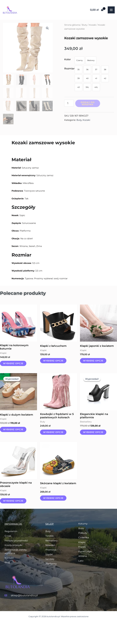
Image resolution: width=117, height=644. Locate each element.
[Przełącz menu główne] (111, 10)
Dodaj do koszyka (88, 103)
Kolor (68, 59)
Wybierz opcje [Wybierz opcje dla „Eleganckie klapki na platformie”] (93, 432)
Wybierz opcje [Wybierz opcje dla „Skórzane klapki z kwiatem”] (53, 498)
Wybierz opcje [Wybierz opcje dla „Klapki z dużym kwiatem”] (13, 429)
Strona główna (72, 25)
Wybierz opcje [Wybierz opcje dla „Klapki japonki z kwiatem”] (93, 361)
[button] (47, 28)
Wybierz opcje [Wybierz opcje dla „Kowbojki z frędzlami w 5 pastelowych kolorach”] (53, 432)
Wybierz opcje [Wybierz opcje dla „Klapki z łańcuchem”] (53, 361)
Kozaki (93, 25)
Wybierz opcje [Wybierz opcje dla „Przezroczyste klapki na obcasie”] (13, 501)
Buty (85, 25)
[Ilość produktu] (69, 103)
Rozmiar (69, 69)
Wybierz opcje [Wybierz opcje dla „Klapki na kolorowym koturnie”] (13, 363)
